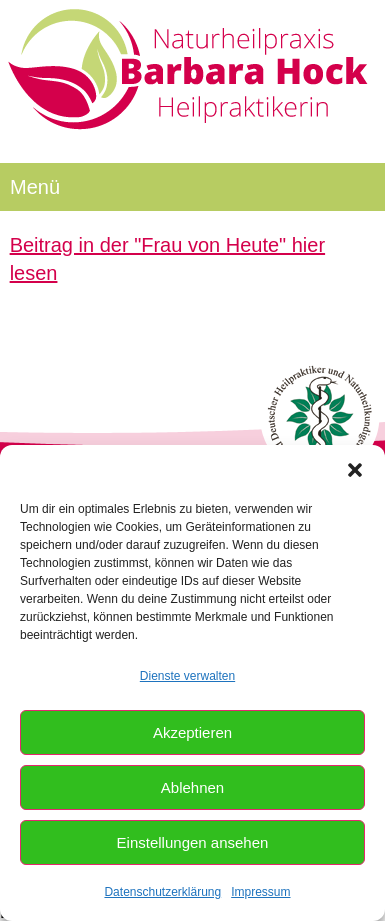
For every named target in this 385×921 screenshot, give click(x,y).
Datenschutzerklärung (162, 892)
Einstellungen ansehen (193, 842)
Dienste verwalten (187, 676)
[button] (355, 470)
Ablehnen (192, 787)
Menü (35, 187)
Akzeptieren (192, 732)
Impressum (260, 892)
